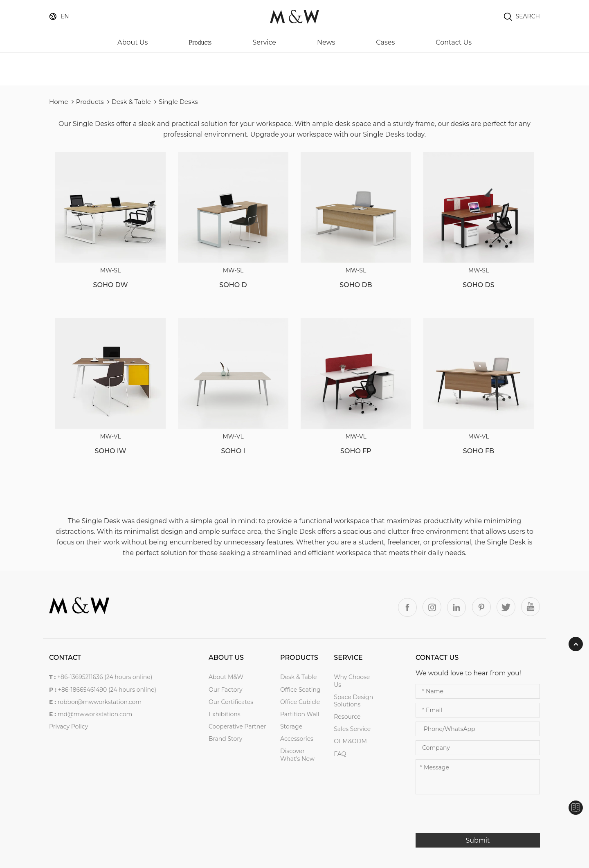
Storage (291, 726)
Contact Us (454, 42)
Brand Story (225, 739)
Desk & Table (131, 102)
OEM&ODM (350, 741)
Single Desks (178, 102)
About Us (133, 42)
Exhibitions (225, 714)
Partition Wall (300, 714)
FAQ (340, 754)
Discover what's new (297, 755)
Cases (385, 42)
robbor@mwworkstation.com (100, 702)
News (326, 42)
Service (264, 42)
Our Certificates (231, 702)
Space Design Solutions (353, 701)
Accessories (297, 739)
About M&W (226, 677)
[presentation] (478, 817)
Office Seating (300, 690)
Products (200, 42)
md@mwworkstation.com (95, 714)
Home (59, 102)
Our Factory (226, 690)
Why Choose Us (352, 681)
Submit (478, 840)
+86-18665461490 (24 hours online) (107, 690)
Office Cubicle (300, 702)
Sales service (352, 729)
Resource (347, 717)
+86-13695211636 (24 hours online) (105, 677)
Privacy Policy (69, 726)
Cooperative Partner (237, 726)
